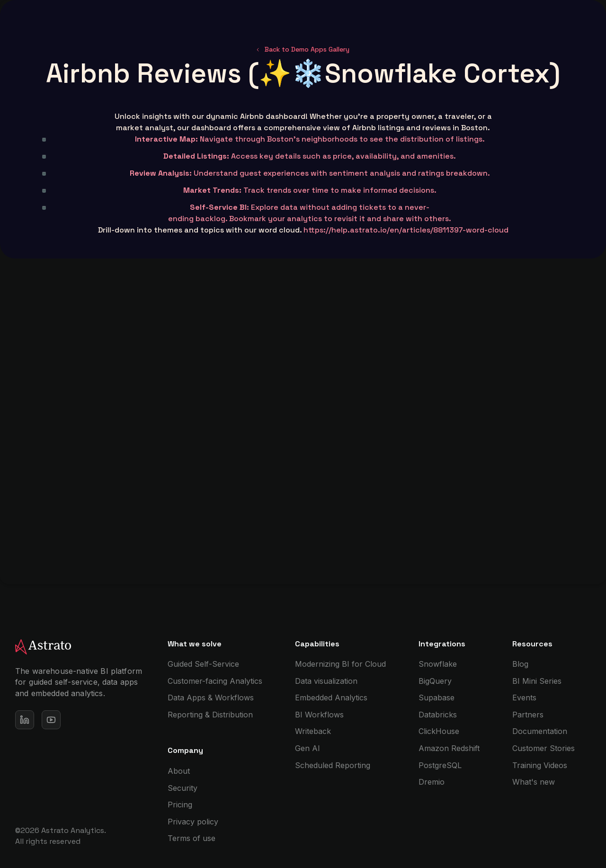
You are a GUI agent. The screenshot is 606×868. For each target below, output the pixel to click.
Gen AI (307, 748)
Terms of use (192, 838)
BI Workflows (319, 715)
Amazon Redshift (449, 748)
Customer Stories (544, 748)
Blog (520, 664)
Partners (528, 715)
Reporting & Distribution (210, 715)
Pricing (180, 805)
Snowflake (438, 664)
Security (183, 788)
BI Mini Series (537, 681)
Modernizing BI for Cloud (340, 664)
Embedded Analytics (331, 698)
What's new (534, 782)
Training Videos (540, 765)
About (179, 771)
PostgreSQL (440, 765)
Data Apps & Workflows (211, 698)
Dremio (432, 782)
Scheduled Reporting (333, 765)
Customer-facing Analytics (215, 681)
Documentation (540, 731)
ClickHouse (439, 731)
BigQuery (435, 681)
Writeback (313, 731)
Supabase (437, 698)
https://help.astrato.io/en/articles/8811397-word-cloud (406, 230)
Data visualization (326, 681)
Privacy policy (193, 822)
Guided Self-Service (203, 664)
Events (524, 698)
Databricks (438, 715)
